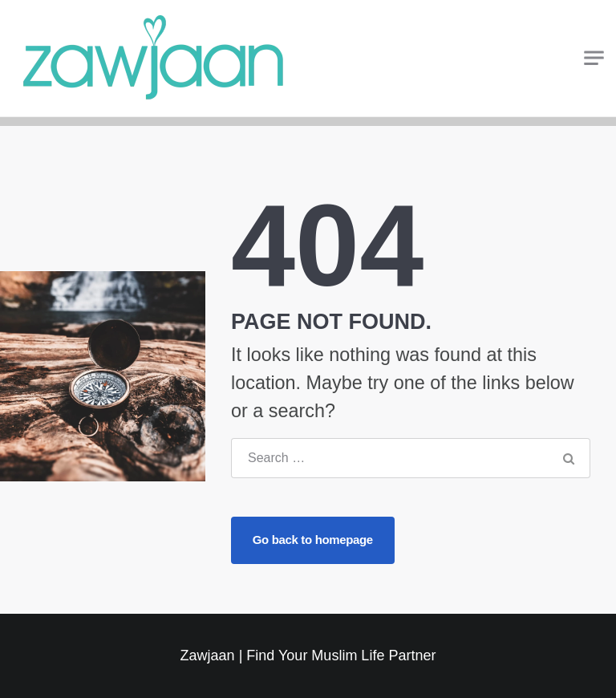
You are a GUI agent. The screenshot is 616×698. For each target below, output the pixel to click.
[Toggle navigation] (594, 58)
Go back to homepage (313, 540)
